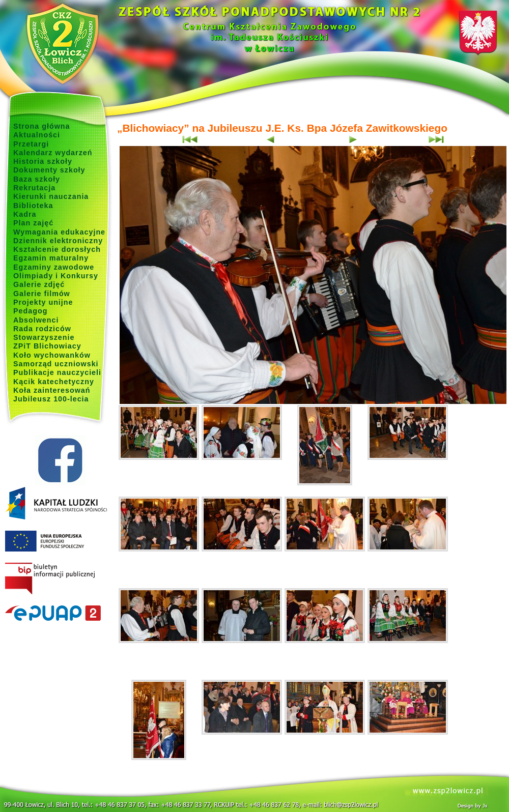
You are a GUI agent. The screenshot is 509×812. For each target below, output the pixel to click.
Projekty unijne (43, 302)
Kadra (25, 214)
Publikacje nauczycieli (57, 372)
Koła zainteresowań (52, 390)
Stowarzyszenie (44, 337)
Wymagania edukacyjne (59, 232)
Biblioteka (33, 206)
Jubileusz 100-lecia (51, 399)
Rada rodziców (42, 329)
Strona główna (42, 126)
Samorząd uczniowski (56, 364)
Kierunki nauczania (51, 196)
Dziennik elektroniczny (58, 241)
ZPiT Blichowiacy (47, 346)
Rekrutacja (34, 188)
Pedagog (30, 311)
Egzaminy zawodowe (54, 267)
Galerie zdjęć (39, 284)
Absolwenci (36, 320)
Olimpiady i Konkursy (56, 276)
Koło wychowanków (52, 355)
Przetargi (31, 144)
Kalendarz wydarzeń (53, 153)
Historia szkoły (43, 161)
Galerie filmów (42, 294)
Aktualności (37, 135)
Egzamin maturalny (51, 258)
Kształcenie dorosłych (57, 249)
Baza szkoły (37, 179)
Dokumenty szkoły (49, 170)
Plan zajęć (33, 223)
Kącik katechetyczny (54, 382)
